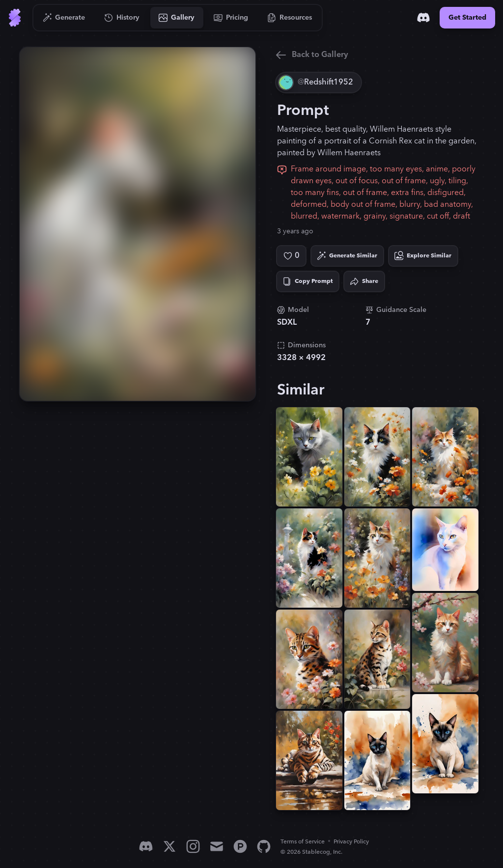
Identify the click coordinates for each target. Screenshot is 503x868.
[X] (169, 846)
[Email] (217, 846)
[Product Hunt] (240, 846)
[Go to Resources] (290, 18)
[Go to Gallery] (177, 18)
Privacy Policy (351, 842)
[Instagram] (193, 846)
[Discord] (423, 18)
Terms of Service (303, 842)
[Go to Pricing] (231, 18)
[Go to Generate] (64, 18)
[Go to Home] (15, 18)
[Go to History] (122, 18)
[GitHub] (264, 846)
